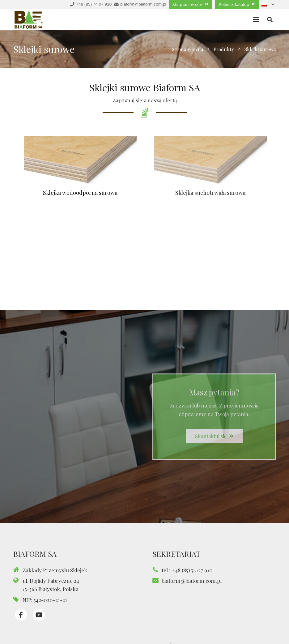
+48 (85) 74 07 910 (192, 570)
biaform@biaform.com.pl (192, 581)
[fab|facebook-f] (21, 615)
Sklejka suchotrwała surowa (217, 193)
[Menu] (256, 19)
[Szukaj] (270, 20)
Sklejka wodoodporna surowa (81, 193)
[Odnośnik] (29, 20)
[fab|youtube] (39, 615)
